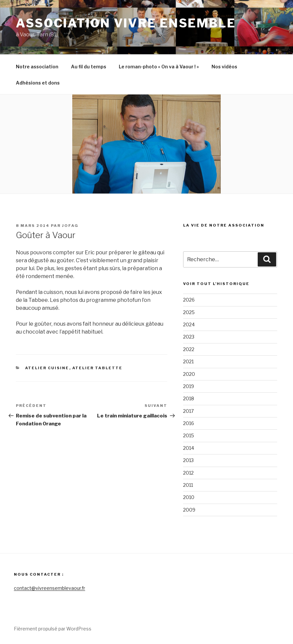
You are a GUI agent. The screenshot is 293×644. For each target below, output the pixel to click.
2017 (188, 411)
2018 (189, 398)
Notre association (37, 67)
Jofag (70, 226)
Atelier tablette (98, 368)
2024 (189, 324)
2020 (189, 374)
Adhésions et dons (38, 83)
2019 (189, 386)
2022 (189, 349)
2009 (189, 510)
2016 (189, 423)
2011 (188, 485)
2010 (189, 497)
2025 (189, 312)
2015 (189, 435)
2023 (189, 337)
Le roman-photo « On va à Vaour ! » (159, 67)
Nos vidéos (224, 67)
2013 (188, 460)
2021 (188, 361)
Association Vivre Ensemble (126, 23)
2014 (189, 448)
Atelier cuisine (47, 368)
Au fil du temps (89, 67)
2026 (189, 300)
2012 (188, 473)
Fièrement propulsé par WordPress (53, 629)
